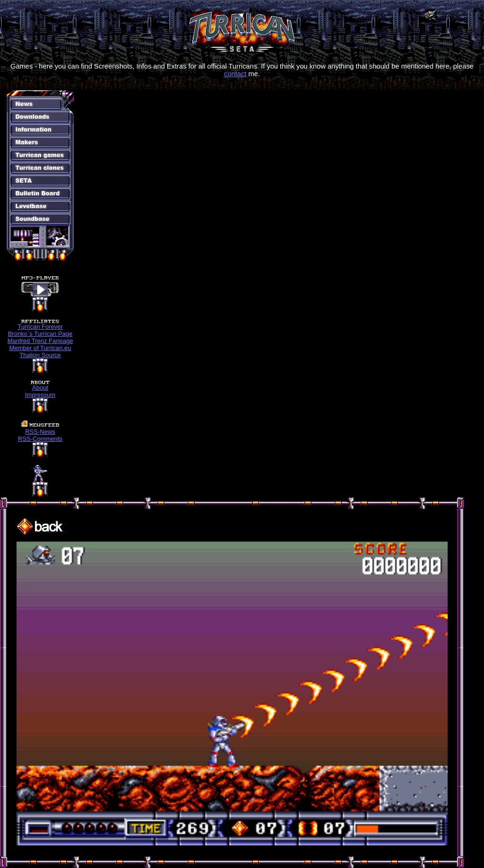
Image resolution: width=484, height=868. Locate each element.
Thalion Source (40, 355)
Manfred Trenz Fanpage (40, 341)
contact (235, 74)
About (40, 388)
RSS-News (40, 432)
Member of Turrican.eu (40, 348)
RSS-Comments (40, 439)
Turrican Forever (40, 327)
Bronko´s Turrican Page (40, 334)
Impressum (40, 395)
